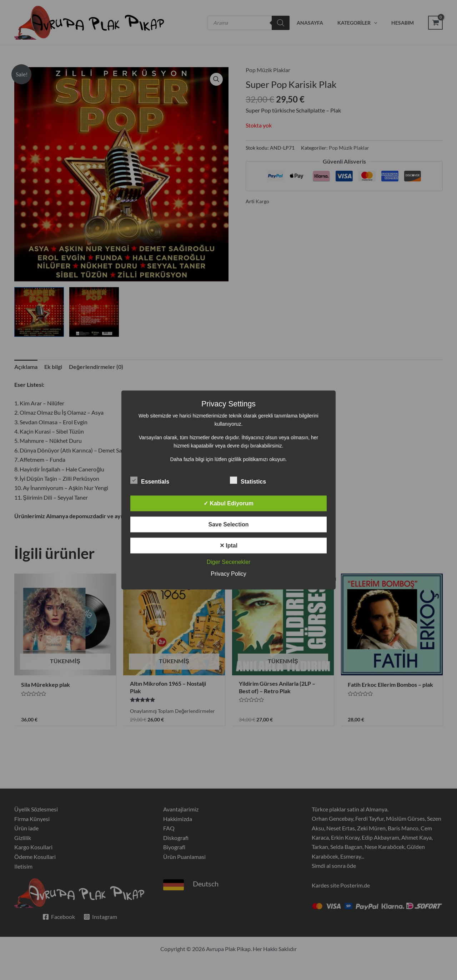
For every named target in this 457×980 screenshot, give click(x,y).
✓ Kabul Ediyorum (228, 503)
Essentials (150, 480)
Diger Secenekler (229, 562)
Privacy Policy (228, 574)
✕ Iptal (228, 546)
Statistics (248, 480)
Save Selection (229, 524)
